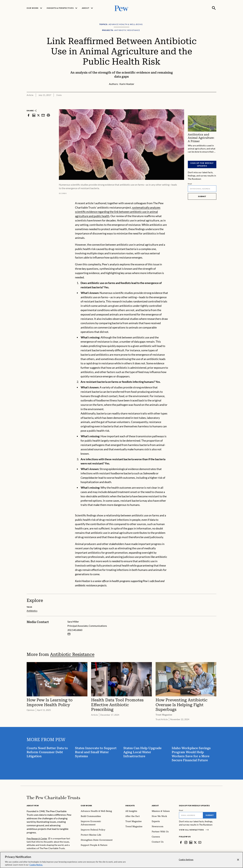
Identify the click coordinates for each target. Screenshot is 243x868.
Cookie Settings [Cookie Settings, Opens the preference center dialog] (186, 860)
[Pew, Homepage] (122, 8)
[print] (48, 115)
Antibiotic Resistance (72, 654)
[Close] (238, 861)
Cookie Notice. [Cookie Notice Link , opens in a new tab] (36, 866)
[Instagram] (186, 842)
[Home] (53, 798)
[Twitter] (195, 842)
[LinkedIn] (191, 842)
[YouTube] (200, 842)
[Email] (202, 189)
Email (190, 184)
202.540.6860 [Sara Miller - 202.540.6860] (75, 630)
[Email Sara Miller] (69, 634)
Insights (130, 806)
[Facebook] (181, 842)
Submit (202, 196)
